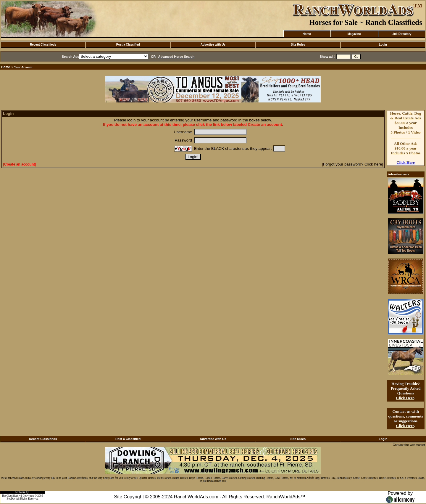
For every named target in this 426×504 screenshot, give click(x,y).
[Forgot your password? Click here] (352, 164)
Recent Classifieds (43, 45)
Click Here (406, 162)
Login (383, 45)
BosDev (11, 499)
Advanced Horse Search (176, 57)
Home (307, 34)
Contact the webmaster (409, 445)
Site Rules (298, 45)
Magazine (354, 34)
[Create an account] (20, 164)
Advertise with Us (213, 45)
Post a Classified (128, 45)
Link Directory (401, 34)
